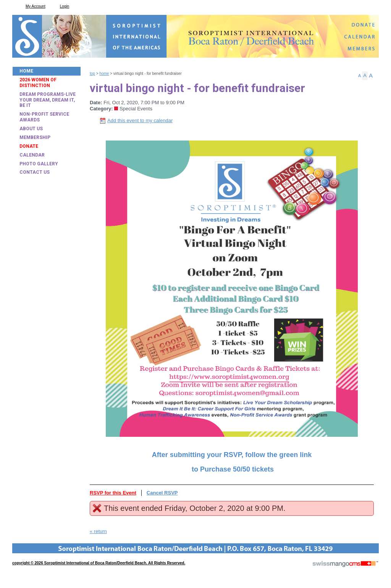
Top (92, 73)
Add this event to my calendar (140, 120)
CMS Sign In (17, 548)
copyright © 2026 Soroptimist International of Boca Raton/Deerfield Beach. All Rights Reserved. (99, 563)
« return (98, 531)
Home (104, 73)
